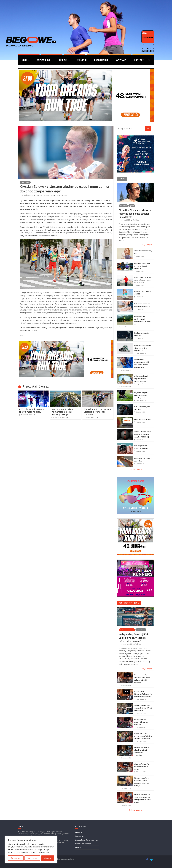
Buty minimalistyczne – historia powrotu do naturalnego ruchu (142, 395)
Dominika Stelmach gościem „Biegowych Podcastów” (141, 722)
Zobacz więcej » (136, 470)
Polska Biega (25, 182)
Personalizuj (16, 858)
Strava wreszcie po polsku (143, 419)
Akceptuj (48, 858)
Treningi (82, 60)
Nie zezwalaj (32, 858)
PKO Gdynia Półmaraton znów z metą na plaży (31, 411)
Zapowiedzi (43, 60)
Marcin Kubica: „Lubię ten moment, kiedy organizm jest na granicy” (142, 280)
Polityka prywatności (83, 844)
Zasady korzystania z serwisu (87, 840)
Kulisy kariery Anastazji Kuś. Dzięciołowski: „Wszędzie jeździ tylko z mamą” (134, 638)
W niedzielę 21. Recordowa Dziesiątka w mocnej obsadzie (97, 412)
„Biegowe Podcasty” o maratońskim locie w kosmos (141, 767)
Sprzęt (63, 60)
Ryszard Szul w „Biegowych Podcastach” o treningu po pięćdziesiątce (143, 694)
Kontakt (139, 60)
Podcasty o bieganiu (129, 603)
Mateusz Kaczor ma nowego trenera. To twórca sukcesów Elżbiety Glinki (143, 736)
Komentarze (101, 60)
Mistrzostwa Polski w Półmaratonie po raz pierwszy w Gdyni (62, 412)
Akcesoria (123, 206)
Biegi (25, 60)
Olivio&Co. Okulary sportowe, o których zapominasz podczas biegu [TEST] (135, 214)
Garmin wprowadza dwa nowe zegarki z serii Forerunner (142, 266)
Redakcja (39, 195)
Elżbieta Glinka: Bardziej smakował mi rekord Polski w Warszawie (143, 708)
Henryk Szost (50, 195)
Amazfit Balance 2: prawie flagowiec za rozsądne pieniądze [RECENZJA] (143, 434)
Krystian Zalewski (61, 195)
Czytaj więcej (147, 245)
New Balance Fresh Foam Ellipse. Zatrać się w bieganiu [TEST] (142, 348)
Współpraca (80, 836)
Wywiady (121, 60)
